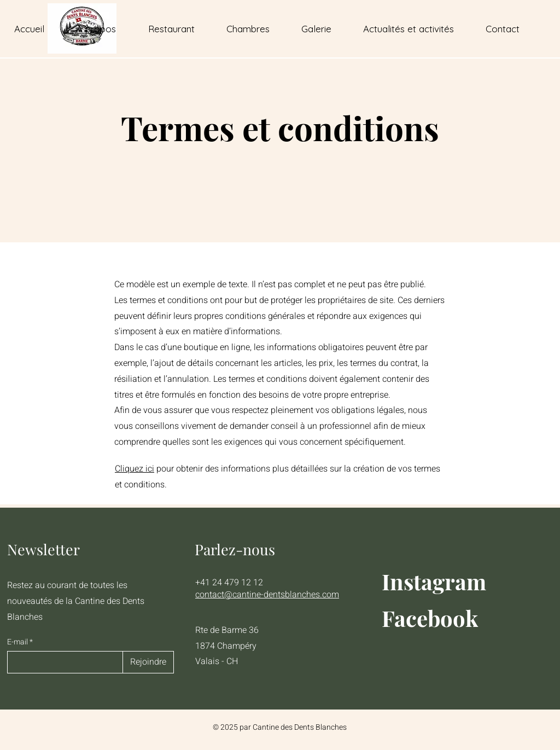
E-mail (18, 642)
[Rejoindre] (148, 662)
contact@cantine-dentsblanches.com (267, 595)
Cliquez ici (135, 469)
